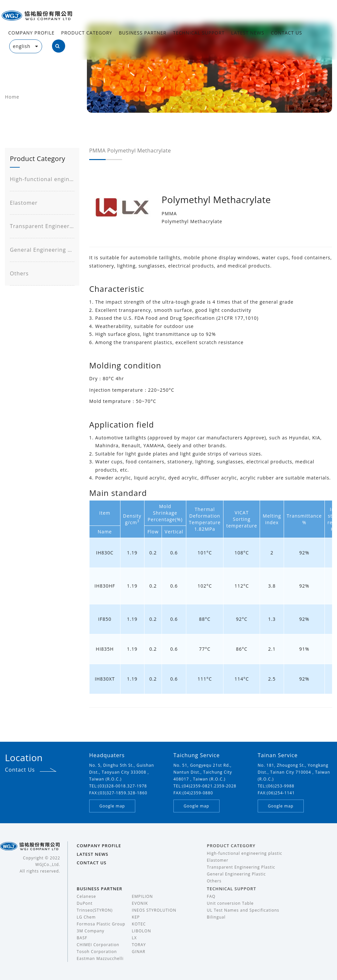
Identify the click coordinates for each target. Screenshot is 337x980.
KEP (136, 917)
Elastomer (24, 203)
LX (134, 938)
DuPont (85, 903)
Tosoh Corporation (97, 952)
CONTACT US (286, 33)
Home (12, 97)
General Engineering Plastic (42, 250)
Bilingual (216, 917)
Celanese (86, 896)
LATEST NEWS (248, 33)
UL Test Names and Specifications (243, 910)
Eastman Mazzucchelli (100, 958)
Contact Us (20, 770)
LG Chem (86, 917)
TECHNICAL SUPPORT (199, 33)
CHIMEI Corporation (98, 945)
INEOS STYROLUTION (154, 910)
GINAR (139, 952)
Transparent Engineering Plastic (42, 226)
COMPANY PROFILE (31, 33)
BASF (82, 938)
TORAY (139, 945)
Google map (112, 806)
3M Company (91, 931)
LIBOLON (142, 931)
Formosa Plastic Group (101, 924)
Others (19, 273)
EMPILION (143, 896)
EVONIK (140, 903)
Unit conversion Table (230, 903)
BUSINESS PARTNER (143, 33)
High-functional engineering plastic (42, 179)
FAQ (211, 896)
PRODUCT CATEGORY (87, 33)
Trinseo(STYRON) (95, 910)
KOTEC (139, 924)
